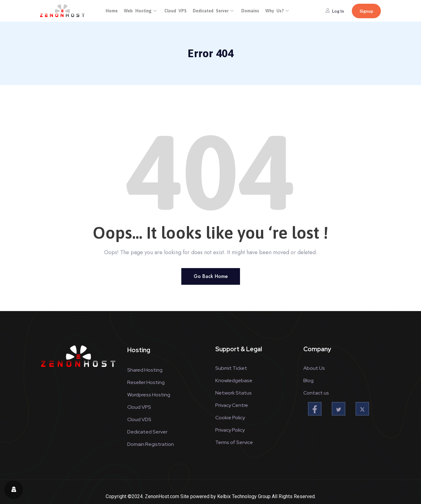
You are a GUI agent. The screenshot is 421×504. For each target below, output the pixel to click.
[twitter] (339, 409)
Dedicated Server (214, 11)
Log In (335, 11)
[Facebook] (315, 409)
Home (112, 11)
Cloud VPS (175, 11)
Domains (250, 11)
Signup (366, 11)
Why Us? (278, 11)
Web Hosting (141, 11)
